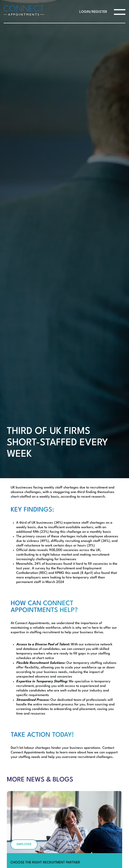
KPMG (60, 573)
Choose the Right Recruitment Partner (45, 863)
